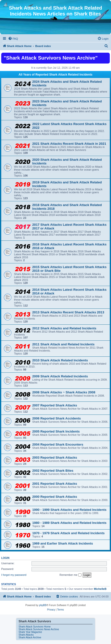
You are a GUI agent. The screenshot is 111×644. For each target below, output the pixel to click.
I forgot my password (14, 575)
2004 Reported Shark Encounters (58, 444)
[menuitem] (13, 39)
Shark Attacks (26, 635)
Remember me (71, 575)
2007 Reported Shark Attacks (55, 405)
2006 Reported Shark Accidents (56, 418)
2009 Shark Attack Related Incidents (60, 376)
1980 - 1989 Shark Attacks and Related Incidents (69, 523)
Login (5, 558)
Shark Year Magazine (30, 632)
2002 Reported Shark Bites (53, 471)
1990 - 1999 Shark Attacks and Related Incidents (69, 510)
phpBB (43, 605)
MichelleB (100, 589)
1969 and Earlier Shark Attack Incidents (63, 543)
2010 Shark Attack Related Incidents (60, 360)
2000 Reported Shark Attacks (55, 497)
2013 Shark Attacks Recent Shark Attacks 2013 (68, 312)
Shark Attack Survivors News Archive (39, 629)
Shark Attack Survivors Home (35, 627)
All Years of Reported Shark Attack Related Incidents (55, 75)
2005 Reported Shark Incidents (56, 431)
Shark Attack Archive (30, 637)
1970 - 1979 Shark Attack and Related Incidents (68, 533)
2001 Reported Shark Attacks (55, 484)
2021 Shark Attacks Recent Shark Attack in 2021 (69, 144)
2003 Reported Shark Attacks (55, 458)
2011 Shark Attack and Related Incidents (63, 344)
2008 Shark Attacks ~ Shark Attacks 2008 (64, 392)
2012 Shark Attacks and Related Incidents (64, 328)
